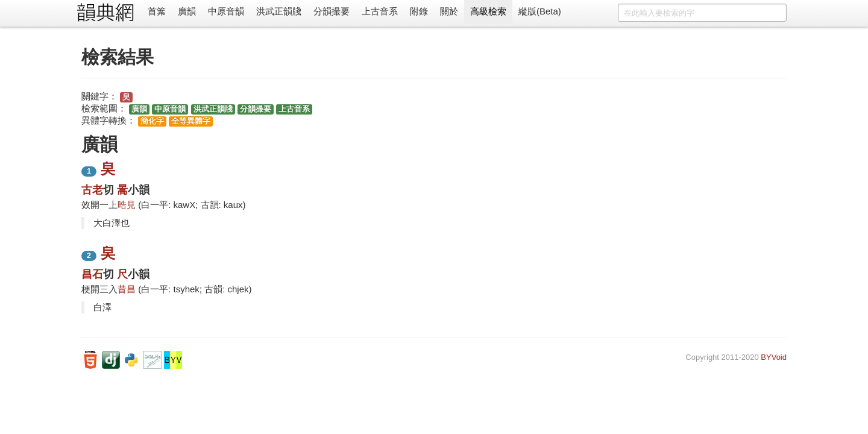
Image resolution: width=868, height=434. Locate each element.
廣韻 (187, 11)
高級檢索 (488, 11)
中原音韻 (226, 11)
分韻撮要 (332, 11)
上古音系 (380, 11)
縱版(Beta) (540, 11)
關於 (449, 11)
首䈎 (157, 11)
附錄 (419, 11)
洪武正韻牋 (279, 11)
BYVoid (774, 357)
